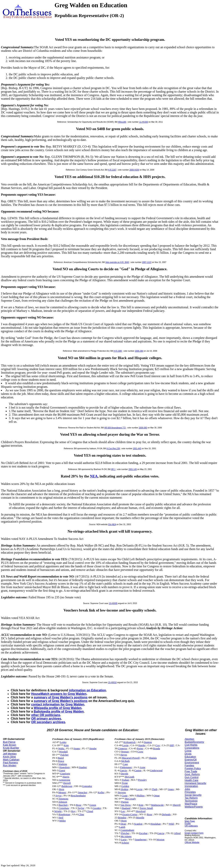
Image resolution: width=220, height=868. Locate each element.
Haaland (126, 808)
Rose (79, 805)
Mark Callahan (11, 760)
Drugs (188, 754)
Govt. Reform (192, 774)
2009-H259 (134, 170)
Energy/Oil (191, 760)
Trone (125, 783)
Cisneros (122, 748)
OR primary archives (46, 719)
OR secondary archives (48, 722)
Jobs (187, 789)
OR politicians (191, 826)
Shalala (153, 758)
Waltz (62, 748)
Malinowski (157, 805)
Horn (124, 821)
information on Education (87, 690)
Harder (142, 745)
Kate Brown (10, 745)
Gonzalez (87, 786)
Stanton (148, 742)
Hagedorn (65, 767)
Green (93, 805)
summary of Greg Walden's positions (61, 697)
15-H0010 (112, 682)
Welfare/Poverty (194, 807)
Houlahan (156, 824)
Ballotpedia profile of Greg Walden (59, 711)
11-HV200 (144, 122)
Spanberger (141, 839)
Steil (61, 817)
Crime (188, 751)
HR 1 (113, 469)
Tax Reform (191, 798)
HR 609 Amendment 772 (115, 428)
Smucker (83, 792)
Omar (157, 795)
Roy (74, 811)
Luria (124, 839)
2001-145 (133, 469)
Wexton (160, 839)
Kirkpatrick (130, 742)
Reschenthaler (78, 795)
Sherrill (177, 805)
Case (125, 764)
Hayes (124, 755)
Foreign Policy (193, 768)
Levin (125, 745)
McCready (130, 799)
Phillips (141, 795)
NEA (94, 476)
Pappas (125, 802)
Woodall (63, 752)
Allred (177, 833)
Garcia (123, 770)
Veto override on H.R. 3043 (117, 262)
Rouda (157, 748)
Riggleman (64, 814)
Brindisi (122, 817)
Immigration (191, 786)
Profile (188, 823)
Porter (140, 748)
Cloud (90, 811)
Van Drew (126, 805)
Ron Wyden (10, 765)
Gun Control (192, 777)
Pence (61, 761)
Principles (190, 792)
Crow (140, 752)
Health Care (191, 780)
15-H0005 (113, 603)
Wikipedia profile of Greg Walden (58, 708)
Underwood (156, 770)
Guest (62, 770)
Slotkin (124, 789)
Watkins (63, 764)
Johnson (63, 802)
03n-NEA (112, 524)
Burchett (63, 805)
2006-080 (143, 428)
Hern (62, 789)
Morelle (140, 817)
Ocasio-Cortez (130, 814)
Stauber (83, 767)
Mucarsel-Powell (131, 758)
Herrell (67, 783)
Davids (125, 774)
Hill (172, 745)
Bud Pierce (9, 742)
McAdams (126, 836)
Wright (58, 811)
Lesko (63, 742)
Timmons (63, 799)
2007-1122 (147, 262)
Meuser (62, 792)
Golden (125, 786)
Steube (93, 748)
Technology (191, 801)
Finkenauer (126, 767)
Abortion (189, 739)
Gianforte (65, 774)
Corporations (192, 748)
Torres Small (146, 808)
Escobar (143, 833)
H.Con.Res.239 (113, 449)
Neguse (125, 752)
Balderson (67, 786)
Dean (123, 824)
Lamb (122, 827)
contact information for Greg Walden (58, 704)
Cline (81, 814)
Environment (192, 763)
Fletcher (125, 833)
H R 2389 (118, 351)
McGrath (130, 777)
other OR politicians (46, 715)
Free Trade (191, 771)
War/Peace (191, 804)
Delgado (166, 814)
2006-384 (139, 351)
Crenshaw (64, 808)
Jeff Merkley (10, 754)
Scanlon (138, 824)
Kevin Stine (9, 757)
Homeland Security (195, 783)
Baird (61, 758)
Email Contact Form (194, 833)
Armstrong (65, 780)
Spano (77, 748)
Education (190, 757)
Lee (123, 811)
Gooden (97, 808)
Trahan (125, 780)
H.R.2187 (112, 170)
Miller (62, 821)
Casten (138, 770)
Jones (171, 789)
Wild (171, 824)
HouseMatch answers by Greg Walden (59, 694)
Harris (66, 777)
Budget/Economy (194, 742)
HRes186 (122, 122)
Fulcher (65, 755)
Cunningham (127, 830)
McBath (125, 761)
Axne (142, 767)
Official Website (192, 842)
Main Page (190, 821)
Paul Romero (10, 763)
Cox (158, 745)
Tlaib (155, 789)
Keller (101, 792)
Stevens (122, 792)
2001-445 (137, 449)
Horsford (141, 811)
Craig (125, 795)
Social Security (193, 795)
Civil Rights (191, 745)
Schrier (125, 843)
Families (189, 765)
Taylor (81, 808)
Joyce (59, 795)
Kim (66, 745)
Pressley (142, 780)
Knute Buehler (11, 748)
